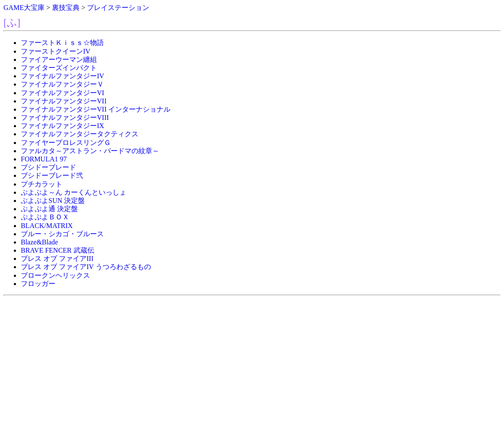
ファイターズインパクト (59, 68)
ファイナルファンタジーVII (64, 101)
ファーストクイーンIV (56, 51)
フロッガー (38, 284)
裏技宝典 (66, 8)
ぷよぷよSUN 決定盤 (53, 201)
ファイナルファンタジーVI (63, 93)
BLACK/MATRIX (47, 226)
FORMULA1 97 (44, 159)
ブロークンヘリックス (55, 275)
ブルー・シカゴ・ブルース (62, 234)
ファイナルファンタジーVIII (65, 117)
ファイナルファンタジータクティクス (80, 134)
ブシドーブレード (48, 167)
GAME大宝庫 (24, 8)
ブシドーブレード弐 (52, 175)
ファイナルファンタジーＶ (62, 84)
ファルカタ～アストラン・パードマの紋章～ (90, 151)
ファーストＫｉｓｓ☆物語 (62, 43)
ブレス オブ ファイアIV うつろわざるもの (86, 267)
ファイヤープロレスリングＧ (66, 143)
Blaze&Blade (39, 242)
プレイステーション (118, 8)
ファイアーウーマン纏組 (59, 59)
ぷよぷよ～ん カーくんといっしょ (74, 192)
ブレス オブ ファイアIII (57, 259)
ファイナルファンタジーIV (63, 76)
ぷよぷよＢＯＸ (45, 217)
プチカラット (42, 184)
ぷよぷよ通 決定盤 (49, 209)
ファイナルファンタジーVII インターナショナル (96, 109)
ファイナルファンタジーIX (63, 126)
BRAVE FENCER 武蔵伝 (58, 250)
